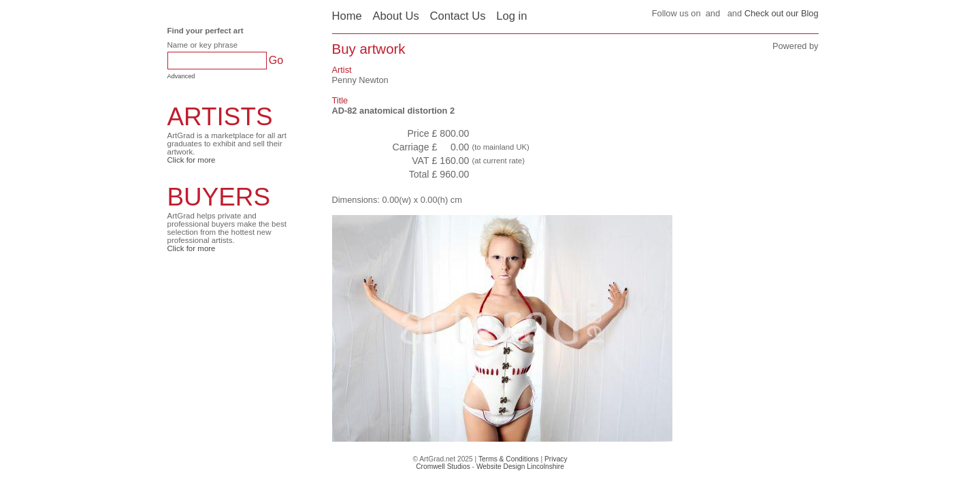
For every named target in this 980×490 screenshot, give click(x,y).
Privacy (556, 459)
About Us (395, 16)
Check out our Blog (782, 13)
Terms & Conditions (509, 459)
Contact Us (457, 16)
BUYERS (219, 197)
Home (347, 16)
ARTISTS (220, 117)
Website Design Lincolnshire (520, 467)
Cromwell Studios (443, 467)
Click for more (192, 160)
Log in (511, 16)
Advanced (181, 76)
